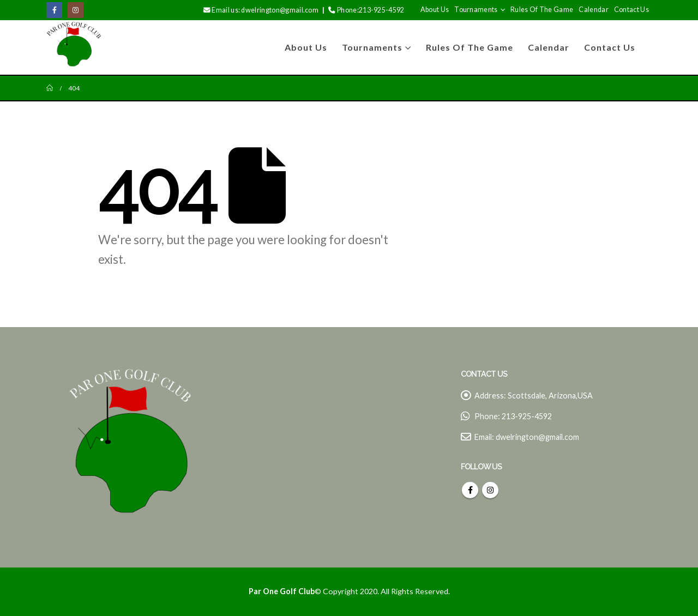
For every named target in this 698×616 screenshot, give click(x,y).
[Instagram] (76, 10)
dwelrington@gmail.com (537, 437)
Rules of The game (542, 10)
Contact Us (631, 10)
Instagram (490, 490)
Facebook (470, 490)
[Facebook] (54, 10)
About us (435, 10)
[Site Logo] (74, 47)
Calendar (594, 10)
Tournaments (476, 10)
